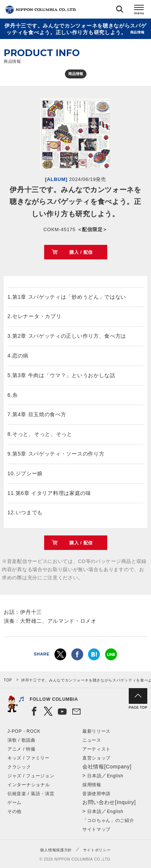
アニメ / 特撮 (22, 749)
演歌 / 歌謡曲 (22, 740)
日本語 (94, 776)
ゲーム (14, 803)
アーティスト (96, 749)
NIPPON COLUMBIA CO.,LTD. (41, 10)
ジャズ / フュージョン (31, 776)
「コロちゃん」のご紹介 (108, 820)
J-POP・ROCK (24, 731)
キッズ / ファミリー (29, 758)
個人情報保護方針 (56, 850)
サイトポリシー (97, 850)
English (115, 776)
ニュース (92, 740)
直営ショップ (96, 758)
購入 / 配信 (81, 252)
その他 (14, 812)
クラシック (19, 767)
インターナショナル (29, 785)
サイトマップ (96, 829)
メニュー (139, 11)
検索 (120, 11)
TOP (8, 680)
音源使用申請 (96, 794)
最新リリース (96, 731)
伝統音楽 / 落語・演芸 (31, 794)
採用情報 (92, 785)
